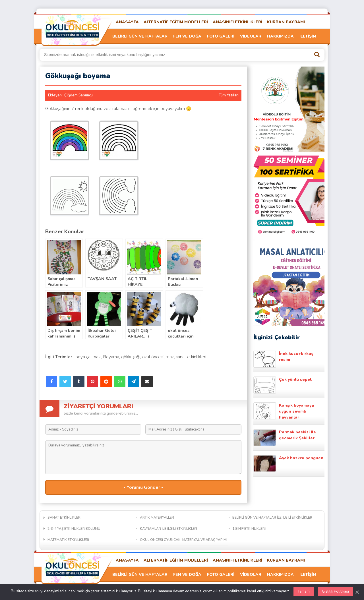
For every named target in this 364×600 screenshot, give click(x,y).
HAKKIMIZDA (280, 36)
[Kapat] (357, 592)
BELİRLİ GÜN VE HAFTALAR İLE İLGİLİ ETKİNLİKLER (272, 518)
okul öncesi (153, 357)
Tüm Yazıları (229, 95)
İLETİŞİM (308, 36)
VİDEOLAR (251, 36)
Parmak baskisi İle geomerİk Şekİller (285, 438)
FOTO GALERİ (221, 36)
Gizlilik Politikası (335, 591)
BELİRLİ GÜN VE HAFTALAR (140, 36)
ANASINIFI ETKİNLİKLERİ (237, 22)
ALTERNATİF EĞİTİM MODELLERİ (176, 22)
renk (170, 357)
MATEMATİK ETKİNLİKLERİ (68, 540)
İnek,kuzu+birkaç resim (283, 359)
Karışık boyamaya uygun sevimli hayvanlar (284, 411)
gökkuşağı (131, 357)
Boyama (111, 357)
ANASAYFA (127, 22)
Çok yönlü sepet (283, 385)
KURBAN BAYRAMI (286, 22)
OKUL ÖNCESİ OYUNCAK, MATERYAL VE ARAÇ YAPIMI (184, 540)
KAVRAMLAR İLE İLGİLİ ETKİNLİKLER (168, 529)
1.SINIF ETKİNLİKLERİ (249, 529)
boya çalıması (88, 357)
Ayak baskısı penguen (288, 464)
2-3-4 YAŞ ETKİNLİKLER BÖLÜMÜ (74, 529)
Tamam (304, 591)
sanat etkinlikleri (191, 357)
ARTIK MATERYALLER (157, 518)
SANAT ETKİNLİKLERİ (64, 518)
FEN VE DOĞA (187, 36)
